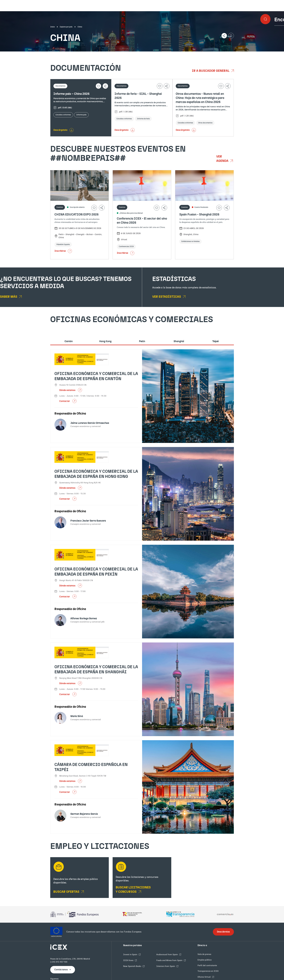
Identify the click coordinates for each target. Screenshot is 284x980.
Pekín (142, 341)
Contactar (65, 401)
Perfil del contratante (207, 965)
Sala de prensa (204, 954)
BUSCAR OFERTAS (67, 892)
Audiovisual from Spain (167, 955)
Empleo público (205, 960)
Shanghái (179, 341)
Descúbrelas (223, 932)
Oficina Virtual (204, 977)
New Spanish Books (132, 966)
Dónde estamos (68, 390)
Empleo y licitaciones (246, 54)
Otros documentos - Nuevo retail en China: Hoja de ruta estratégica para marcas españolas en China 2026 (200, 98)
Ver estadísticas (167, 297)
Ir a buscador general (211, 71)
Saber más (9, 297)
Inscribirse (63, 251)
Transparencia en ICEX (208, 971)
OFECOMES (170, 54)
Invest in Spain (130, 955)
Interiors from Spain (166, 966)
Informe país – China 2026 (71, 94)
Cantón (69, 341)
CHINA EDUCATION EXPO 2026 (77, 215)
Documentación (35, 54)
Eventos (104, 54)
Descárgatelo (60, 130)
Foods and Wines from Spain (170, 960)
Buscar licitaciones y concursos (133, 890)
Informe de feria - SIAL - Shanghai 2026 (138, 96)
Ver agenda (223, 159)
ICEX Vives (129, 960)
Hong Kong (105, 341)
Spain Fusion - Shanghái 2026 (199, 215)
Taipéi (216, 341)
